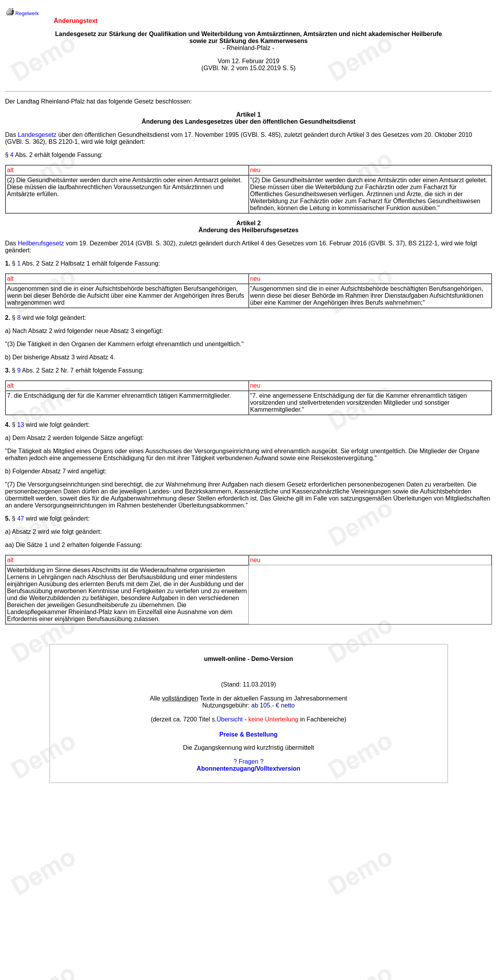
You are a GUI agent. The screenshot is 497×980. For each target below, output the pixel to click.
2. (8, 318)
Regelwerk (27, 13)
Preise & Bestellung (248, 734)
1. (8, 263)
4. (8, 425)
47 (21, 518)
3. (8, 370)
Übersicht (230, 719)
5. (8, 518)
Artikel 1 (248, 115)
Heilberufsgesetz (41, 243)
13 (21, 425)
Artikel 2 (248, 223)
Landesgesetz (37, 135)
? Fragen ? (248, 762)
